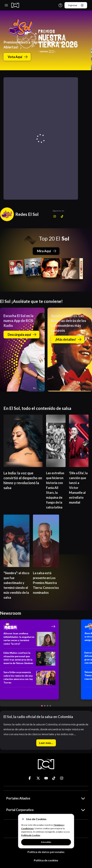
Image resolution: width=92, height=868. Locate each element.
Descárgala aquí (22, 335)
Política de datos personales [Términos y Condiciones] (46, 852)
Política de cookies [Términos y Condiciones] (46, 860)
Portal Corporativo (46, 810)
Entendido (46, 842)
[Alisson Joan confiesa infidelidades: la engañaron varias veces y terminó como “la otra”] (29, 640)
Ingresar (76, 5)
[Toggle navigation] (6, 5)
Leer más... (46, 743)
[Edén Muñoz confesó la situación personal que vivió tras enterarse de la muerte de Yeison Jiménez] (29, 660)
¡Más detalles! (68, 339)
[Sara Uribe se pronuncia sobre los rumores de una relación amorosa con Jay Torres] (29, 679)
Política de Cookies (31, 835)
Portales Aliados (46, 798)
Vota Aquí (18, 57)
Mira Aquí (47, 251)
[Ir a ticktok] (30, 778)
